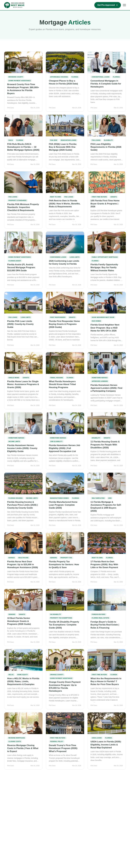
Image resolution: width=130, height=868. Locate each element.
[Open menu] (124, 5)
